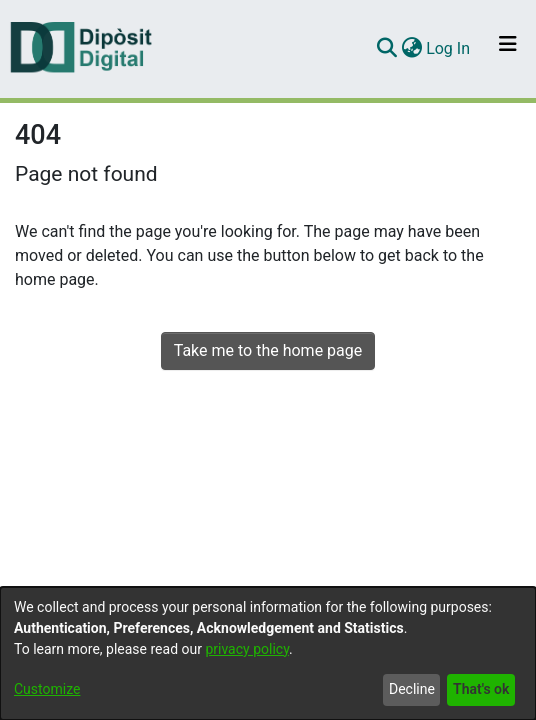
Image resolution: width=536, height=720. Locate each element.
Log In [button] (449, 48)
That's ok (481, 689)
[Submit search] (386, 49)
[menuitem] (411, 49)
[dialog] (268, 653)
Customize (47, 689)
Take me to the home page (268, 350)
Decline (412, 689)
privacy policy (247, 649)
